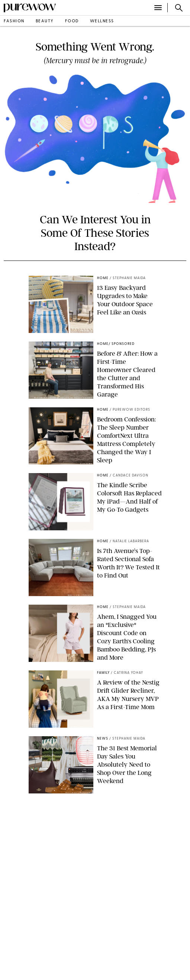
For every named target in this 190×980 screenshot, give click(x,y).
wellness (102, 21)
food (72, 21)
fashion (14, 21)
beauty (45, 21)
